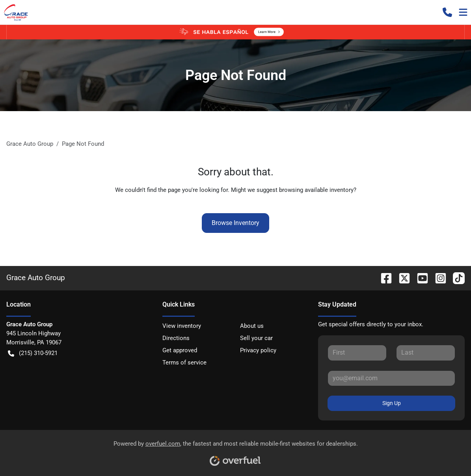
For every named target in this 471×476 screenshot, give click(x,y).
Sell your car (256, 338)
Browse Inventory (235, 223)
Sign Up (392, 403)
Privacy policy (258, 350)
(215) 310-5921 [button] (33, 353)
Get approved (180, 350)
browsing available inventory (316, 190)
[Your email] (391, 378)
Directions (176, 338)
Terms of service (184, 363)
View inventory (182, 326)
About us (252, 326)
